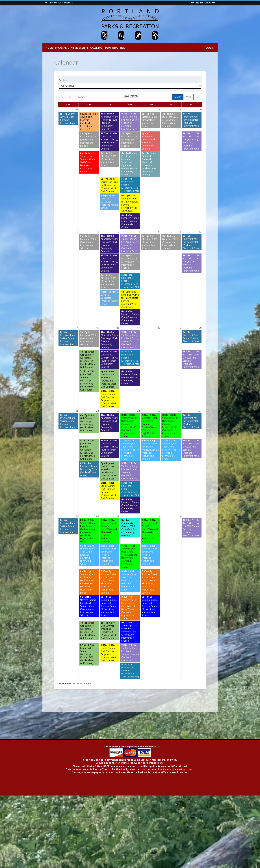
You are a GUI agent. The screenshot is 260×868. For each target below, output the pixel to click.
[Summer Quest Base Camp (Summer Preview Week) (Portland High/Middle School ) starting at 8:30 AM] (130, 426)
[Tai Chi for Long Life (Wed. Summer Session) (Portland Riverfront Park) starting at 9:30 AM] (130, 653)
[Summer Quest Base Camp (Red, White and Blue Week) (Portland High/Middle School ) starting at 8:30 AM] (89, 531)
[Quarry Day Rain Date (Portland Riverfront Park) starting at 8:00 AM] (68, 118)
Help (123, 48)
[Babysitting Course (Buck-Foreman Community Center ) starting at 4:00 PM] (150, 141)
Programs (62, 48)
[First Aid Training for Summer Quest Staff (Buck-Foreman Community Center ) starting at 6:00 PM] (89, 162)
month (178, 97)
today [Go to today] (81, 97)
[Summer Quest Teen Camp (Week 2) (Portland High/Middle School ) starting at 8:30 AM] (89, 555)
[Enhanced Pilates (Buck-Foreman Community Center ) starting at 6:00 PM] (130, 221)
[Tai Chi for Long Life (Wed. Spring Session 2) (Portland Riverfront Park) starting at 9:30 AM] (130, 121)
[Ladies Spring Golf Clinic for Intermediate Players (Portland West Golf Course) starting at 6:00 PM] (130, 203)
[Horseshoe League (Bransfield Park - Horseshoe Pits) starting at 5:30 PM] (130, 185)
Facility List (65, 80)
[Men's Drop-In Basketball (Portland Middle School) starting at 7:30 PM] (110, 202)
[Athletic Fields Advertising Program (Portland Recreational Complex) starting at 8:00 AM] (89, 121)
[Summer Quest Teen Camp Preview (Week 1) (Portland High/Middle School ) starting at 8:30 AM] (130, 450)
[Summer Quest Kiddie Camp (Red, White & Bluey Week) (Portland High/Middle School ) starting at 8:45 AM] (89, 582)
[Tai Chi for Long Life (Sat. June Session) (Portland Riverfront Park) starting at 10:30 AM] (192, 263)
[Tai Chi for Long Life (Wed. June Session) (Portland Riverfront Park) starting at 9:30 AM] (130, 471)
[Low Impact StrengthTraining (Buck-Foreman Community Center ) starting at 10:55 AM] (110, 141)
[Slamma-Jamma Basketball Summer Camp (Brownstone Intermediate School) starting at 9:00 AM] (89, 606)
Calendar (97, 48)
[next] (70, 97)
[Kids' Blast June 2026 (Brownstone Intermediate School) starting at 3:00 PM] (150, 120)
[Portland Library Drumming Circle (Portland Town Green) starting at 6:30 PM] (89, 469)
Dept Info (112, 48)
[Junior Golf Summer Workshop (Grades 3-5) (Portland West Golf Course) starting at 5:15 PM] (89, 381)
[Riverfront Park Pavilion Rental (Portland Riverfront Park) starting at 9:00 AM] (192, 242)
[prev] (62, 97)
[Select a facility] (130, 86)
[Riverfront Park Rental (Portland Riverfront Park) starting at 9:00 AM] (192, 337)
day (198, 97)
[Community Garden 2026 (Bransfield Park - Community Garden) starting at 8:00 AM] (130, 528)
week (188, 97)
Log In (210, 48)
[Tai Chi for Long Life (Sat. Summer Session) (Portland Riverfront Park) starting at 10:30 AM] (192, 528)
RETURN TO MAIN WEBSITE (59, 3)
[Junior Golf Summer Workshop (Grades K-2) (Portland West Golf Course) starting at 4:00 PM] (89, 359)
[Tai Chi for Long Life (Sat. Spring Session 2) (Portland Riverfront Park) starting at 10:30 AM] (192, 141)
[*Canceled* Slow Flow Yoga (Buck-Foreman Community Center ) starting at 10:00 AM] (110, 121)
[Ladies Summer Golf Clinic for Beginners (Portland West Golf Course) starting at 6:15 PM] (110, 399)
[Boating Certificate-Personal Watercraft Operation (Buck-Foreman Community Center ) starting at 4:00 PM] (130, 164)
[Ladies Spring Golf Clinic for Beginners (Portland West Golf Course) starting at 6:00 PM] (110, 185)
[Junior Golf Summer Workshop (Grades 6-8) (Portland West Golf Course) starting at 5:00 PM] (110, 379)
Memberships (80, 48)
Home (49, 48)
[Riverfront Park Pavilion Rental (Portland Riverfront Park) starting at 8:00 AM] (192, 120)
